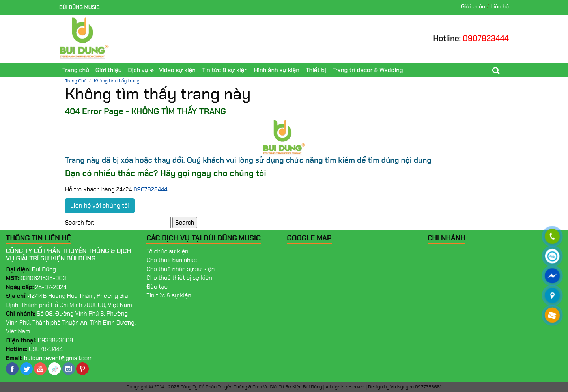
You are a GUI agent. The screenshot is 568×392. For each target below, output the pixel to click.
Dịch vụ (138, 70)
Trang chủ (76, 70)
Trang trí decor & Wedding (368, 70)
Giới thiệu (473, 6)
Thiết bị (316, 70)
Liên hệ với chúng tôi (100, 205)
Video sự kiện (177, 70)
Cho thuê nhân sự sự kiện (180, 269)
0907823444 (486, 38)
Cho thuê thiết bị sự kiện (179, 278)
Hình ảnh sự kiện (277, 70)
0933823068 (56, 340)
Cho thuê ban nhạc (172, 260)
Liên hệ (500, 6)
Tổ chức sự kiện (167, 251)
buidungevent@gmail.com (58, 358)
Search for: (80, 223)
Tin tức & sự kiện (225, 70)
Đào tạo (157, 287)
